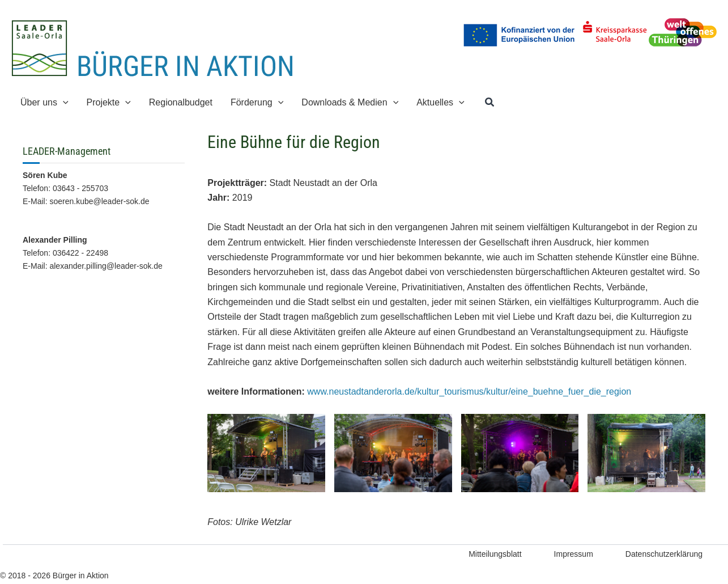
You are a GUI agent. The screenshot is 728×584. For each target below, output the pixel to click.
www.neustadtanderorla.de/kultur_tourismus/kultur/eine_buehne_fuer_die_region (469, 392)
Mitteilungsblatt (495, 554)
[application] (63, 102)
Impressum (574, 554)
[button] (490, 103)
